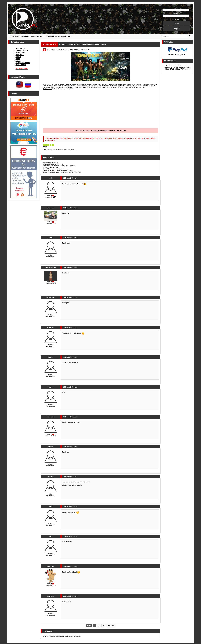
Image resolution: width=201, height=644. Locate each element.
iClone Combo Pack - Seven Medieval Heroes (58, 170)
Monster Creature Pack (50, 163)
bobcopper (50, 417)
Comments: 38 (84, 50)
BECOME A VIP (22, 69)
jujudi (50, 536)
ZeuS (54, 50)
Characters (56, 150)
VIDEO (18, 57)
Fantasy (62, 150)
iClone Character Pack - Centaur (53, 169)
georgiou (50, 596)
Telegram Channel (23, 63)
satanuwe (51, 208)
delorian (50, 447)
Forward (111, 626)
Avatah (51, 357)
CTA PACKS (20, 53)
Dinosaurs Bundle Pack (50, 167)
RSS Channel (21, 65)
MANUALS (20, 55)
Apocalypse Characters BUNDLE (53, 164)
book (51, 178)
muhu (51, 506)
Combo (49, 150)
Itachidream (51, 297)
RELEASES (20, 49)
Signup (177, 29)
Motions (68, 150)
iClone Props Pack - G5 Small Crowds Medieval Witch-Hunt (62, 172)
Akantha (50, 238)
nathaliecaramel (50, 268)
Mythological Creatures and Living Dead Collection (59, 166)
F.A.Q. (18, 61)
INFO (18, 59)
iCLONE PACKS (22, 51)
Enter (177, 23)
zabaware (51, 566)
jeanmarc (51, 327)
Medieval (73, 150)
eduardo (50, 387)
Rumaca (50, 477)
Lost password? (176, 19)
